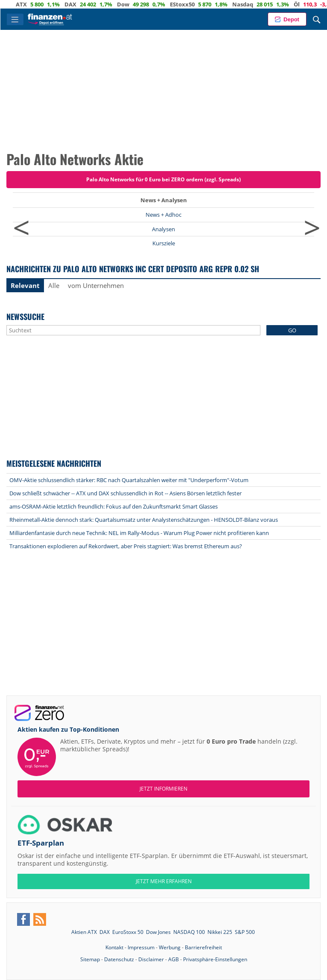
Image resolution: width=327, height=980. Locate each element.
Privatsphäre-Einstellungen (215, 959)
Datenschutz (119, 959)
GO (292, 330)
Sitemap (90, 959)
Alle (54, 285)
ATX (33, 4)
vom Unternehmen (96, 285)
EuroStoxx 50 (128, 932)
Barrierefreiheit (203, 947)
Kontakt (114, 947)
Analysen (163, 229)
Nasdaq (254, 4)
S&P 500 (245, 932)
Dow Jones (158, 932)
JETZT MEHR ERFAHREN (164, 881)
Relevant (25, 285)
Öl (308, 4)
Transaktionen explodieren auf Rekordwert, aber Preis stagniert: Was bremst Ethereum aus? (126, 546)
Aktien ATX (84, 932)
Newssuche (25, 316)
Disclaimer (151, 959)
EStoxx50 (194, 4)
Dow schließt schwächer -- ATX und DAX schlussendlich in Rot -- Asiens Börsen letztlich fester (126, 493)
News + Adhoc (163, 215)
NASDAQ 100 (189, 932)
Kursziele (164, 243)
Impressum (141, 947)
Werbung (170, 947)
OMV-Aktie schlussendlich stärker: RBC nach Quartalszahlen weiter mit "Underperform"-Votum (129, 480)
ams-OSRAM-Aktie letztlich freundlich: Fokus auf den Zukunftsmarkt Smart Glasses (114, 506)
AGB (174, 959)
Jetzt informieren (163, 789)
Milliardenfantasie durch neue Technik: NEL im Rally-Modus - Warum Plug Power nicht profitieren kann (139, 533)
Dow (135, 4)
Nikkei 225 (220, 932)
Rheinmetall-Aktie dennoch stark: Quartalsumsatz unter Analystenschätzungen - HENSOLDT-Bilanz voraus (144, 520)
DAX (82, 4)
